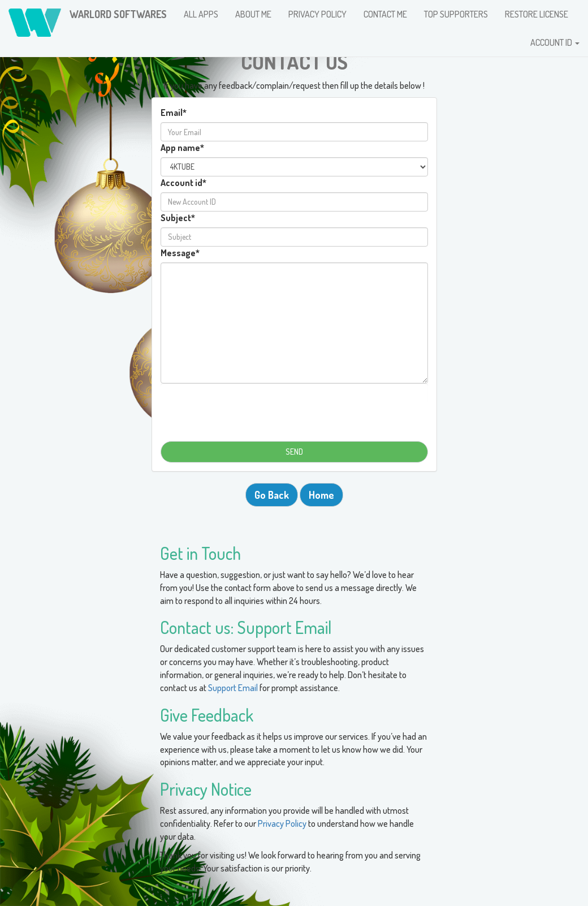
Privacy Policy (283, 823)
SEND (294, 452)
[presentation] (294, 409)
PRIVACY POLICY (317, 14)
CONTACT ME (385, 14)
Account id (183, 183)
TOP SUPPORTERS (456, 14)
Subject (178, 218)
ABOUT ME (253, 14)
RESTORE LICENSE (537, 14)
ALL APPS (201, 14)
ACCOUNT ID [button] (555, 42)
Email (174, 113)
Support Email (233, 688)
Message (180, 253)
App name (182, 148)
